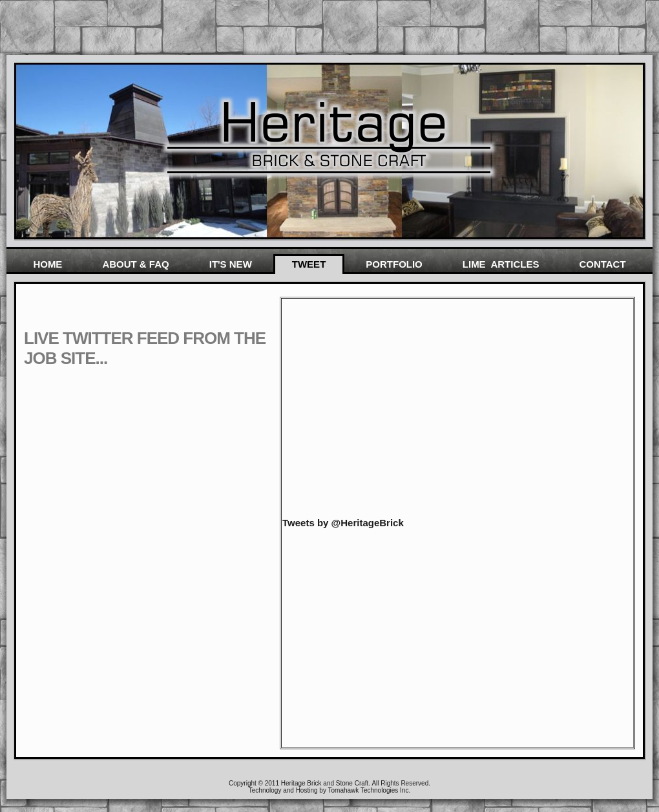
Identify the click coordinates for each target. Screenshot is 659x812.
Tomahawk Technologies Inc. (370, 790)
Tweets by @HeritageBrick (343, 523)
